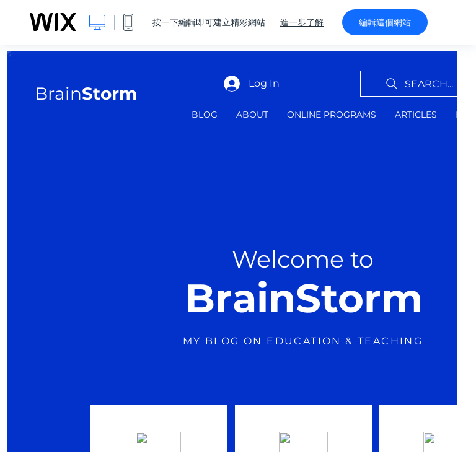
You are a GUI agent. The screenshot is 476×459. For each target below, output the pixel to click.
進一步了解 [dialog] (302, 22)
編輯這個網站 (385, 22)
